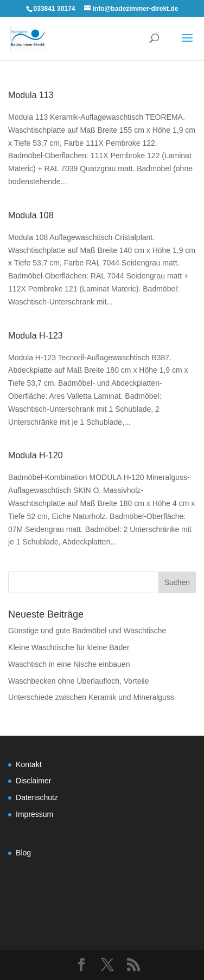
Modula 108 (31, 215)
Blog (23, 853)
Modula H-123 (36, 336)
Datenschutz (37, 797)
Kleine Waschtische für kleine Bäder (69, 647)
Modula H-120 (36, 455)
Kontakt (28, 764)
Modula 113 (31, 95)
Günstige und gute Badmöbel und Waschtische (87, 631)
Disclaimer (33, 781)
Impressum (34, 814)
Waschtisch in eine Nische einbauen (69, 664)
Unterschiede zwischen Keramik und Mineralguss (91, 697)
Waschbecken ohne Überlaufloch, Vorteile (78, 681)
